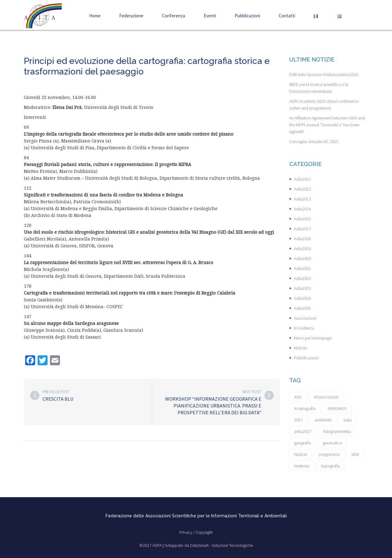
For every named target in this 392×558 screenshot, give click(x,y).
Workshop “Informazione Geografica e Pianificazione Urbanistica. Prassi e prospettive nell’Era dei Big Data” (213, 406)
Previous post (56, 392)
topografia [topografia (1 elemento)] (331, 466)
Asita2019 (302, 249)
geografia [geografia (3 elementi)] (303, 443)
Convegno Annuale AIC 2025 (314, 142)
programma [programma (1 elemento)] (329, 454)
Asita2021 (302, 268)
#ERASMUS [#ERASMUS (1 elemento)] (337, 408)
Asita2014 (302, 209)
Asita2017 (302, 229)
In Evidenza (304, 328)
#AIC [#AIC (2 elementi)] (298, 397)
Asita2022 (302, 278)
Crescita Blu (58, 399)
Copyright (204, 532)
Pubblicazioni (247, 16)
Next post (252, 392)
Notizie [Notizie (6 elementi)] (301, 454)
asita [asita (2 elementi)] (347, 420)
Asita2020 (302, 259)
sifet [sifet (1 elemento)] (355, 454)
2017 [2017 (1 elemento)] (299, 420)
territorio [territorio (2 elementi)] (302, 466)
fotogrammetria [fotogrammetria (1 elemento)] (337, 431)
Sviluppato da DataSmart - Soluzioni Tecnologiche (209, 545)
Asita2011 (302, 179)
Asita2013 (302, 199)
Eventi (210, 16)
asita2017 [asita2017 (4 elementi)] (303, 431)
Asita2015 (302, 219)
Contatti (287, 16)
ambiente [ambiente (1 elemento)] (323, 420)
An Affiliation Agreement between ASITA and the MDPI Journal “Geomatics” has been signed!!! (327, 125)
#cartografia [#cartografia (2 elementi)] (305, 408)
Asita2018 (302, 239)
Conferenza (173, 16)
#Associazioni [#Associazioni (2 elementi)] (326, 397)
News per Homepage (313, 338)
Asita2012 (302, 189)
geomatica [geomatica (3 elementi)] (332, 443)
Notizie (300, 348)
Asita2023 (302, 288)
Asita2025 (302, 308)
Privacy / (187, 532)
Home (95, 16)
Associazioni (305, 318)
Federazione (131, 16)
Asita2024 (302, 298)
